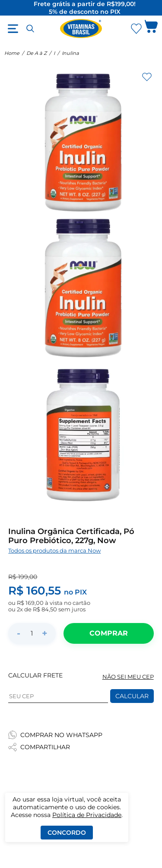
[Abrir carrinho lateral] (151, 29)
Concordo (67, 833)
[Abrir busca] (30, 29)
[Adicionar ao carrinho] (108, 633)
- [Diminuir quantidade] (19, 633)
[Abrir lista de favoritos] (136, 29)
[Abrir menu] (13, 29)
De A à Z (37, 53)
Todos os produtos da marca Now (54, 551)
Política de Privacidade (87, 815)
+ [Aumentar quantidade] (45, 633)
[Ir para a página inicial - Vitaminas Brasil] (81, 29)
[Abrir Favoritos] (136, 29)
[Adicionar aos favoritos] (147, 77)
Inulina (70, 53)
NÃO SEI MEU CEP (128, 677)
